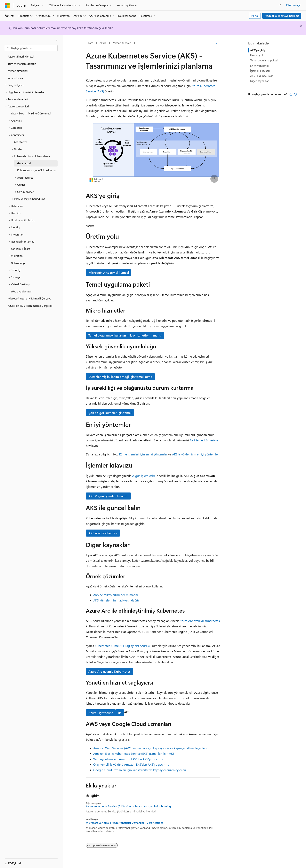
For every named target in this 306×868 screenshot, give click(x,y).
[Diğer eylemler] (217, 43)
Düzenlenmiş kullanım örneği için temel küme (120, 377)
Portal (255, 16)
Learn (90, 43)
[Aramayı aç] (281, 5)
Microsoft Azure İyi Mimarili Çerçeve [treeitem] (29, 298)
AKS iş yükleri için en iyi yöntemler (195, 454)
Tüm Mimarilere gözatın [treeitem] (22, 64)
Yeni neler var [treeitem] (16, 78)
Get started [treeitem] (21, 142)
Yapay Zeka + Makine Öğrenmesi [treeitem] (31, 113)
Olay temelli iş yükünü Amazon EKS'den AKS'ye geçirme (131, 764)
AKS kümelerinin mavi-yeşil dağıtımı (118, 600)
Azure (103, 43)
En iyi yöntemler (260, 66)
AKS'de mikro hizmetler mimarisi (116, 595)
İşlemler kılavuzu (260, 71)
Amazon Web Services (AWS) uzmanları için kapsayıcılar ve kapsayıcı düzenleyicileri (150, 748)
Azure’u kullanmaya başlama (282, 16)
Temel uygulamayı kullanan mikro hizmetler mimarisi (125, 335)
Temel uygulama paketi (264, 60)
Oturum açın (294, 5)
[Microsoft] (7, 5)
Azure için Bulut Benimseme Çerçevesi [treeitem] (30, 306)
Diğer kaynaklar (259, 81)
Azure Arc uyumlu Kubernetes (109, 671)
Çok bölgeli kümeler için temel (110, 413)
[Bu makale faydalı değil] (295, 94)
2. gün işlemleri (142, 476)
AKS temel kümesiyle (204, 440)
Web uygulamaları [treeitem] (22, 291)
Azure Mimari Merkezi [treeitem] (21, 56)
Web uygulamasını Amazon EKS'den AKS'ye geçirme (129, 759)
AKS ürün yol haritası (103, 533)
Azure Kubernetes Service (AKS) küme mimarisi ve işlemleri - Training (128, 806)
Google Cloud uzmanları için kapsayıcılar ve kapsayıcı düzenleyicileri (140, 770)
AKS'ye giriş (258, 50)
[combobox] (31, 48)
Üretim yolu (257, 55)
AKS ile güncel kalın (262, 76)
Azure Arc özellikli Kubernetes (200, 621)
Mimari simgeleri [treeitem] (18, 71)
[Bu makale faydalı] (291, 94)
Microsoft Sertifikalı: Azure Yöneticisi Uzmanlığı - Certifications (125, 823)
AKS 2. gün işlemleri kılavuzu (108, 496)
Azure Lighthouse (101, 713)
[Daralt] (57, 40)
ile (120, 713)
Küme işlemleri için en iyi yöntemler (143, 454)
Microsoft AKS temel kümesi (109, 272)
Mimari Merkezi (122, 43)
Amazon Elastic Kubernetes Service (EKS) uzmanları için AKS (134, 753)
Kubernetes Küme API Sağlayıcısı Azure (121, 646)
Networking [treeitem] (18, 263)
